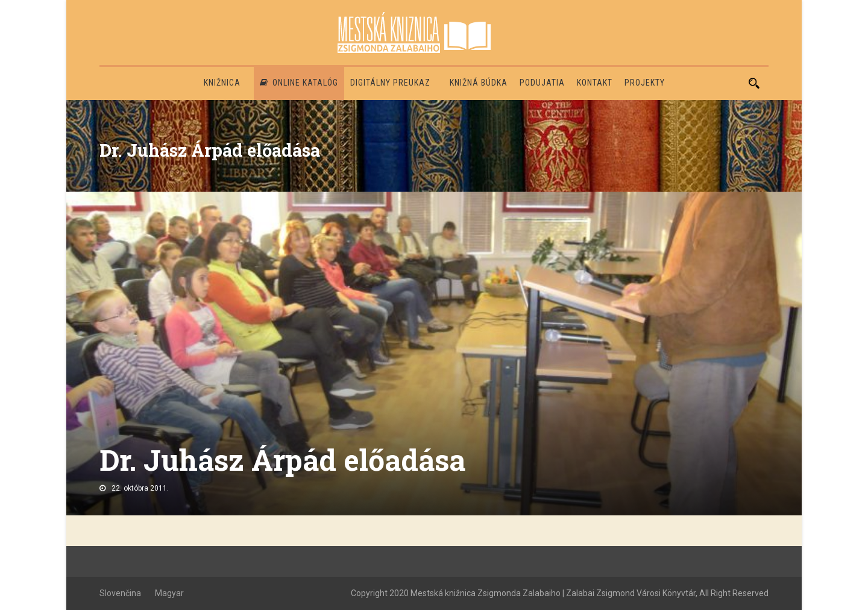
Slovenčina (120, 593)
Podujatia (542, 83)
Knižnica (222, 83)
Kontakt (595, 83)
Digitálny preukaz (390, 83)
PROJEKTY (645, 83)
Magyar (169, 593)
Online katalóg (299, 83)
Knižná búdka (479, 83)
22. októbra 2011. (140, 488)
